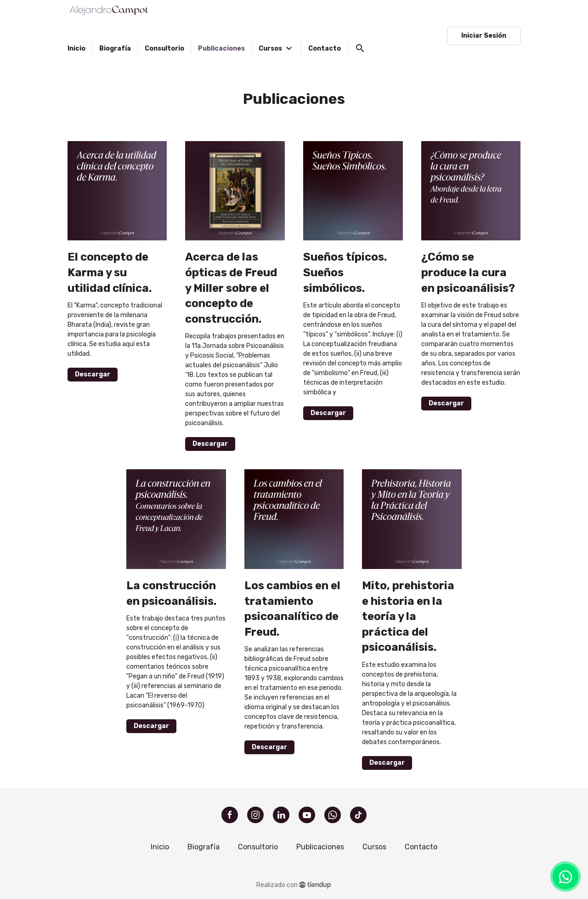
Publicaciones (320, 847)
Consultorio (258, 847)
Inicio (160, 847)
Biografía (204, 847)
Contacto (421, 847)
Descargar (93, 374)
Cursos (374, 847)
